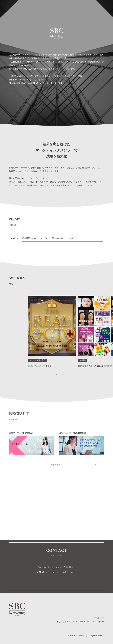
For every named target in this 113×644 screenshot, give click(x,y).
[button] (63, 375)
